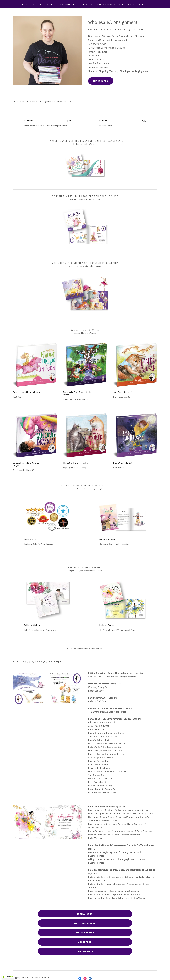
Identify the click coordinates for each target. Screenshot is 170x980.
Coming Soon (85, 951)
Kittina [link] (38, 4)
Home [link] (26, 4)
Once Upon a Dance (85, 923)
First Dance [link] (127, 4)
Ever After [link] (86, 4)
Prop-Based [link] (67, 4)
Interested (101, 81)
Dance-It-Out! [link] (106, 4)
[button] (143, 4)
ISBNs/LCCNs (85, 914)
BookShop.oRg (85, 932)
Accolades (85, 942)
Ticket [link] (51, 4)
